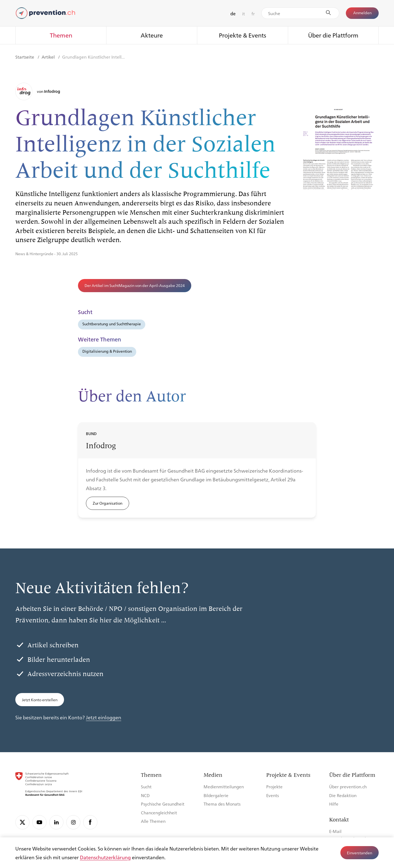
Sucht (146, 787)
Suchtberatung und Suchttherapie (112, 324)
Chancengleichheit (159, 813)
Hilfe (334, 804)
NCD (145, 795)
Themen (61, 35)
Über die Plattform (333, 35)
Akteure (152, 35)
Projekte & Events (243, 35)
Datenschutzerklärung (105, 857)
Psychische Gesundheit (163, 804)
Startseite (25, 57)
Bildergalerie (216, 795)
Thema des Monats (222, 804)
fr (253, 14)
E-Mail (335, 831)
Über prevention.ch (348, 787)
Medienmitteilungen (224, 787)
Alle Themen (153, 821)
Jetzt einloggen (104, 717)
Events (273, 795)
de (233, 14)
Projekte (274, 787)
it (244, 14)
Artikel (49, 57)
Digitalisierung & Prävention (107, 351)
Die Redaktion (343, 795)
